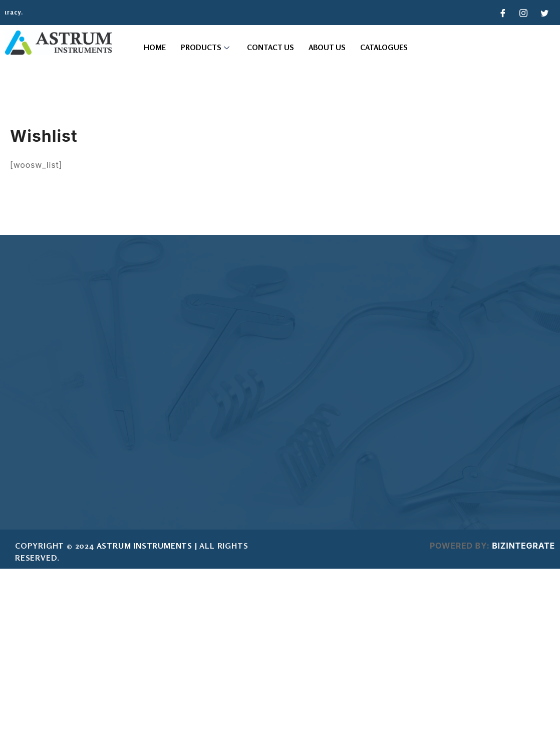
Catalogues (384, 47)
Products (206, 47)
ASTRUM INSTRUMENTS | (147, 546)
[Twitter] (544, 13)
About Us (327, 47)
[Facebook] (503, 13)
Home (155, 47)
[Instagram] (524, 13)
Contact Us (270, 47)
